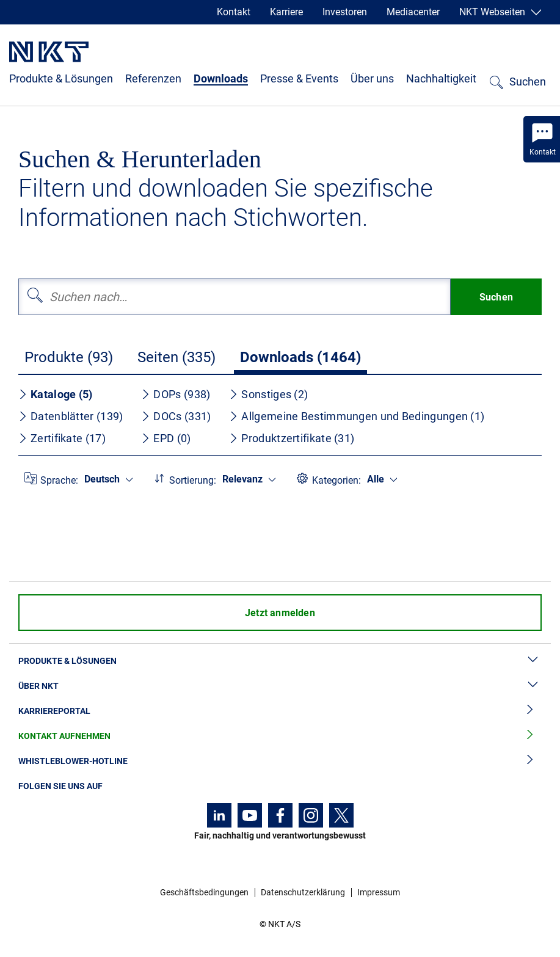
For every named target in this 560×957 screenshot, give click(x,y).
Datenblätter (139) (71, 416)
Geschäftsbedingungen (204, 892)
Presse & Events (299, 78)
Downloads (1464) (300, 357)
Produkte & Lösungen (61, 78)
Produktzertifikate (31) (292, 438)
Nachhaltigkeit (441, 78)
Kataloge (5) (56, 394)
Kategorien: (336, 480)
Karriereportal (280, 711)
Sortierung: (193, 480)
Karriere (286, 12)
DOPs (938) (176, 394)
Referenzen (153, 78)
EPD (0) (166, 438)
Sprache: (59, 480)
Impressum (379, 892)
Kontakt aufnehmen (280, 736)
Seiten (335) (176, 357)
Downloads (221, 78)
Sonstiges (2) (268, 394)
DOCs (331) (176, 416)
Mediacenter (413, 12)
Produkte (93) (69, 357)
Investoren (345, 12)
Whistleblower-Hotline (280, 761)
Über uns (372, 78)
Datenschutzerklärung (303, 892)
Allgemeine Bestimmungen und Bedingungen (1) (357, 416)
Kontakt (234, 12)
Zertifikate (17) (62, 438)
